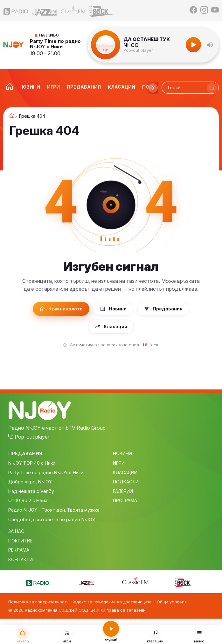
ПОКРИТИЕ (21, 541)
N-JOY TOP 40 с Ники (32, 463)
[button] (210, 45)
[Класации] (155, 635)
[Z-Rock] (102, 10)
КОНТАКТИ (21, 559)
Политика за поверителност (37, 602)
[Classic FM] (73, 10)
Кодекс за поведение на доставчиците (112, 602)
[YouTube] (215, 10)
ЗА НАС (16, 531)
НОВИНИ (122, 453)
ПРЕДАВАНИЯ (25, 453)
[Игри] (67, 635)
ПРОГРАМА (125, 500)
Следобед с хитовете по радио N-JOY (52, 519)
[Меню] (199, 635)
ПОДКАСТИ (126, 482)
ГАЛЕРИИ (123, 491)
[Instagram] (204, 10)
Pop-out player (138, 50)
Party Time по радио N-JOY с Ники (55, 44)
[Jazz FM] (45, 10)
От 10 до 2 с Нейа (28, 500)
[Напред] (153, 88)
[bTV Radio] (16, 10)
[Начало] (23, 635)
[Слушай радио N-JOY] (111, 634)
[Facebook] (193, 10)
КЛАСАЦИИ (125, 472)
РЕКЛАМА (19, 550)
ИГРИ (119, 463)
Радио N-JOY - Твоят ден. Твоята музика (54, 510)
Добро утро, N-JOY (30, 482)
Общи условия (172, 602)
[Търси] (212, 88)
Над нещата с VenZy (31, 491)
